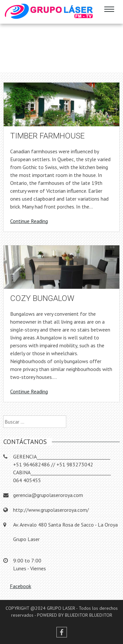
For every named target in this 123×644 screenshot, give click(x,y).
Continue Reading (29, 221)
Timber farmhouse (47, 136)
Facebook (20, 586)
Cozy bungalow (42, 298)
